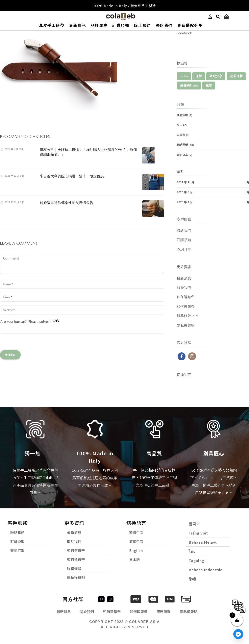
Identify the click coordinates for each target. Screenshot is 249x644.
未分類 (181, 135)
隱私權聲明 (186, 325)
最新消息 (184, 278)
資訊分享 (182, 155)
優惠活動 (182, 115)
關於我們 (184, 288)
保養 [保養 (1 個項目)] (199, 76)
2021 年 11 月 (186, 182)
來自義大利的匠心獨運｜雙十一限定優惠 (72, 176)
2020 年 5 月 (185, 192)
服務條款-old (187, 316)
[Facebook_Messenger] (238, 634)
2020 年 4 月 (185, 202)
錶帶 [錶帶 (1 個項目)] (209, 86)
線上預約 (142, 25)
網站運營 (182, 145)
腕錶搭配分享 (190, 25)
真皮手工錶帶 (52, 25)
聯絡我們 (164, 25)
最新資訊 (77, 25)
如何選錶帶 (186, 297)
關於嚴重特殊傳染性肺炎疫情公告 (66, 203)
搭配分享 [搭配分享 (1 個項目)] (216, 76)
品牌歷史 (99, 25)
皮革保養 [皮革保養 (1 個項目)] (236, 76)
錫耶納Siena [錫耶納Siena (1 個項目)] (189, 86)
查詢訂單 (184, 249)
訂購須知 (121, 25)
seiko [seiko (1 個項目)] (184, 76)
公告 (180, 125)
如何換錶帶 (186, 307)
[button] (218, 17)
